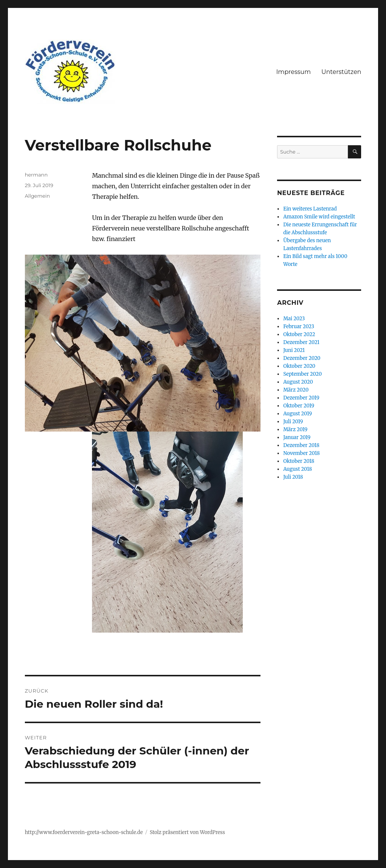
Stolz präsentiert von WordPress (187, 832)
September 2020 (302, 374)
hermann (36, 175)
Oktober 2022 (299, 334)
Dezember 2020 (302, 358)
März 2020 (296, 390)
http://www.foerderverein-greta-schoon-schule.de (84, 832)
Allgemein (38, 196)
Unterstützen (342, 72)
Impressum (294, 72)
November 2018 (301, 453)
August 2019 (297, 414)
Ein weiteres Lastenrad (310, 209)
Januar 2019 (297, 437)
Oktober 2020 (299, 366)
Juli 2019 (293, 422)
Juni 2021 (294, 350)
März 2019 (295, 429)
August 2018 (297, 469)
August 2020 (298, 382)
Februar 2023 (299, 326)
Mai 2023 (294, 319)
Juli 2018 (293, 477)
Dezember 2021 (301, 342)
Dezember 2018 (301, 445)
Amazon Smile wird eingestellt (319, 217)
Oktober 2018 (299, 461)
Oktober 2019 (299, 406)
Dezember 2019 (301, 398)
